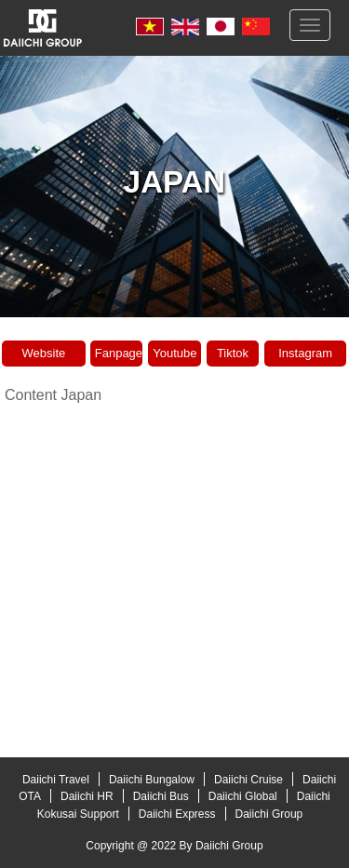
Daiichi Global (243, 796)
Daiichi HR (87, 796)
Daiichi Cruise (248, 780)
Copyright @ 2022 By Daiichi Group (174, 846)
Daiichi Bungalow (152, 780)
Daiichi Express (177, 814)
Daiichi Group (269, 814)
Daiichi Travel (56, 780)
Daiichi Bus (161, 796)
